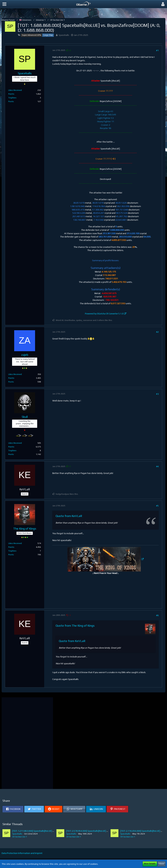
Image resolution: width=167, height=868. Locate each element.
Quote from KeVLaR (69, 516)
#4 (157, 466)
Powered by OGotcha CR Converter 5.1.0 (104, 314)
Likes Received (15, 90)
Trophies (12, 98)
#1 (157, 50)
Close (162, 864)
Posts (11, 101)
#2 (157, 332)
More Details (150, 864)
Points (11, 94)
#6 (157, 615)
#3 (157, 394)
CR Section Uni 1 (20, 837)
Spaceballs (64, 35)
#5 (157, 506)
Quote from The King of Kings (75, 626)
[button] (4, 4)
